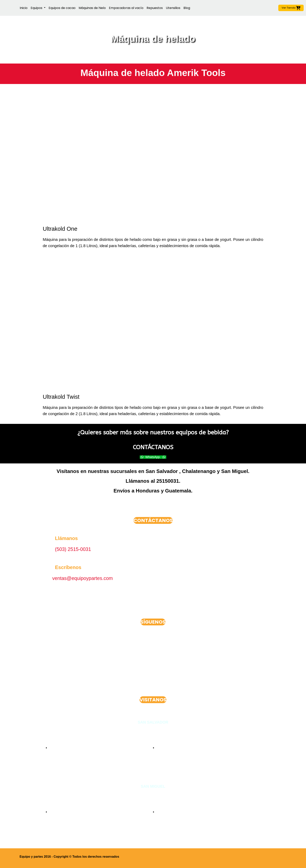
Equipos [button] (37, 8)
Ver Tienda (291, 8)
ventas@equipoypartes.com (83, 578)
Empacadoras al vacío (126, 8)
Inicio (24, 8)
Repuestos (155, 8)
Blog (187, 8)
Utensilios (173, 8)
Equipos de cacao (62, 8)
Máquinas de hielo (92, 8)
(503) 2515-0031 (73, 549)
